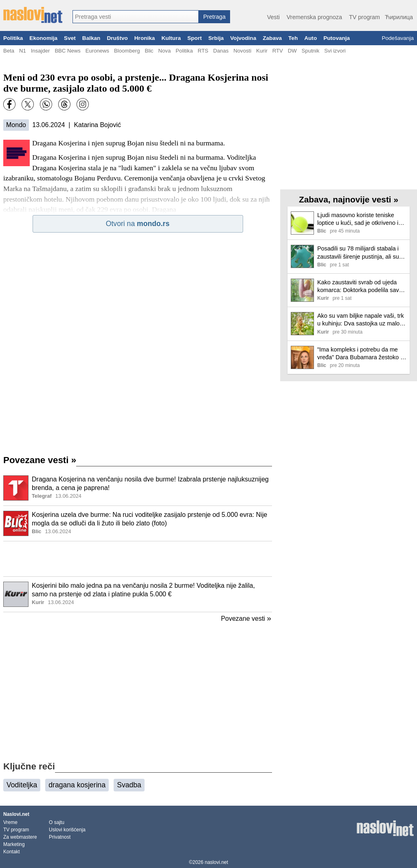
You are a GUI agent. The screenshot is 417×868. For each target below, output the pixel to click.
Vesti (273, 17)
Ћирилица (399, 17)
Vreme (10, 822)
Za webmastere (20, 837)
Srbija (216, 38)
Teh (293, 38)
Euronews (97, 51)
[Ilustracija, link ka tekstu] (16, 489)
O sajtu (57, 822)
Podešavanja (398, 38)
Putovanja (337, 38)
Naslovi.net (16, 814)
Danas (221, 51)
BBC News (67, 51)
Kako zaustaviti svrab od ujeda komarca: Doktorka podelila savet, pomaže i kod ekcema (361, 287)
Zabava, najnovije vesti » (349, 199)
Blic (149, 51)
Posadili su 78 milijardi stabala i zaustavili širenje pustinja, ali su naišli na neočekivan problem (358, 253)
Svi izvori (335, 51)
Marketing (14, 844)
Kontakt (12, 852)
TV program (364, 17)
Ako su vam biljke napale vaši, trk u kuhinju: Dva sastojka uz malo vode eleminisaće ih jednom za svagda (361, 320)
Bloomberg (127, 51)
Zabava (272, 38)
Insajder (41, 51)
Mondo (16, 125)
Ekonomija (43, 38)
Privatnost (60, 837)
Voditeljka (22, 785)
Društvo (117, 38)
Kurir (262, 51)
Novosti (242, 51)
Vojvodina (243, 38)
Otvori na (138, 224)
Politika (13, 38)
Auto (311, 38)
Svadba (129, 785)
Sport (195, 38)
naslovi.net (216, 862)
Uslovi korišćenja (67, 830)
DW (292, 51)
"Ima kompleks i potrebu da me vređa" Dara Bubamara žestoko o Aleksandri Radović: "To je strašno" (360, 354)
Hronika (145, 38)
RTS (203, 51)
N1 (23, 51)
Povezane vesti (40, 460)
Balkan (91, 38)
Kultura (171, 38)
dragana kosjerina (77, 785)
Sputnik (311, 51)
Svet (70, 38)
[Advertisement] (138, 559)
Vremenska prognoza (314, 17)
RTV (278, 51)
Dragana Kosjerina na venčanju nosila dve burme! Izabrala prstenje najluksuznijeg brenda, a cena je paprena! (150, 483)
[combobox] (136, 17)
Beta (9, 51)
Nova (165, 51)
